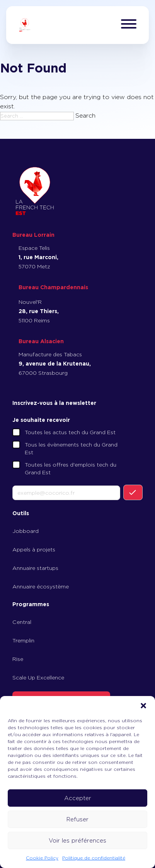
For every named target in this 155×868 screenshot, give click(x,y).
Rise (18, 659)
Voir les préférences (77, 841)
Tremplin (23, 640)
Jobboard (26, 531)
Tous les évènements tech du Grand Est (71, 448)
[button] (143, 706)
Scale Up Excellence (38, 678)
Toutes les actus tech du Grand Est (70, 432)
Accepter (78, 798)
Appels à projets (34, 549)
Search (85, 115)
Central (22, 622)
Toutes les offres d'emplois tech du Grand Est (71, 469)
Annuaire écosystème (41, 587)
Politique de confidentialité (94, 858)
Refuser (77, 819)
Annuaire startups (35, 568)
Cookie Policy (42, 858)
